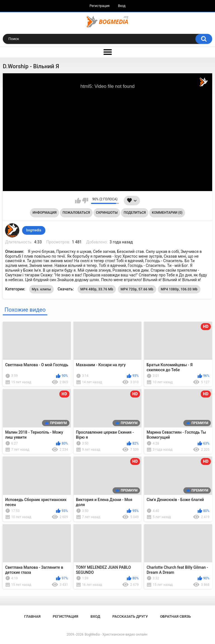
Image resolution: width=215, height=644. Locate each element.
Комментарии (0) (167, 213)
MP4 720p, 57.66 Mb (137, 289)
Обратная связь (176, 616)
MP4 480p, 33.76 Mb (97, 289)
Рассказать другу (130, 616)
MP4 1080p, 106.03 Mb (179, 289)
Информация (45, 213)
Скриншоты (107, 213)
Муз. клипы (42, 289)
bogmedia (34, 230)
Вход (122, 6)
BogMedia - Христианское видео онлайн (116, 634)
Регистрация (100, 6)
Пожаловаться (76, 213)
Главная (32, 616)
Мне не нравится (85, 201)
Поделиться (135, 213)
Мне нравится (78, 201)
